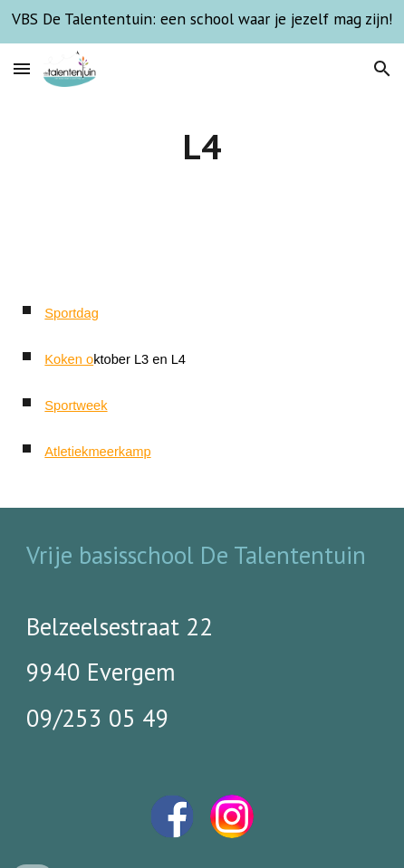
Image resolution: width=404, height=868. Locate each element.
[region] (202, 22)
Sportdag (71, 313)
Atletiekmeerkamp (97, 452)
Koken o (69, 359)
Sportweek (76, 405)
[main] (202, 147)
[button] (22, 68)
